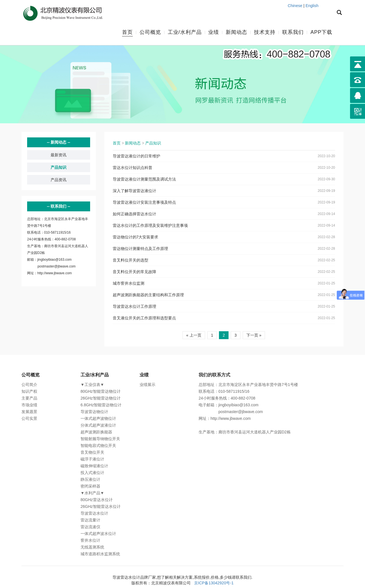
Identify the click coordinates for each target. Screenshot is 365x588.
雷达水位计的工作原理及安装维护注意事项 (150, 226)
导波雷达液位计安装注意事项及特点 (144, 203)
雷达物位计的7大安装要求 (136, 237)
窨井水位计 (90, 541)
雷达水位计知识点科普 (132, 168)
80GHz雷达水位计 (97, 500)
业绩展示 (147, 385)
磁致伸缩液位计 (94, 466)
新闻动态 (236, 32)
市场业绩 (29, 405)
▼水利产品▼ (92, 493)
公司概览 (150, 32)
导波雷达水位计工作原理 (134, 307)
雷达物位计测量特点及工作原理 (140, 249)
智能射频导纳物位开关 (100, 439)
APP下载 (321, 32)
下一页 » (254, 335)
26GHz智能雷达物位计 (101, 398)
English (312, 6)
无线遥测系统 (92, 547)
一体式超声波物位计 (98, 419)
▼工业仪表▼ (92, 385)
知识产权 (29, 392)
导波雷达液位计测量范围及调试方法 (144, 179)
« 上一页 (194, 335)
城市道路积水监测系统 (100, 554)
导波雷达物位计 (94, 412)
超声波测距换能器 (96, 432)
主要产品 (29, 398)
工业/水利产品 (185, 32)
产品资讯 (58, 180)
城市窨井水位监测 (129, 284)
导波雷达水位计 (94, 514)
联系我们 (293, 32)
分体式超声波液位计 (98, 425)
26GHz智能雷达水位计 (101, 507)
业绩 (214, 32)
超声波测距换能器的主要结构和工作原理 (148, 295)
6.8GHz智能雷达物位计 (101, 405)
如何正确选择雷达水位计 (134, 214)
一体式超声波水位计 (98, 534)
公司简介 (29, 385)
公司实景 (29, 419)
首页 (127, 32)
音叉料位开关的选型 (131, 260)
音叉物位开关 (92, 453)
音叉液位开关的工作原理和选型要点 (144, 318)
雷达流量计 (90, 520)
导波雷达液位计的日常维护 (136, 156)
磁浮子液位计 (92, 459)
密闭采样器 (90, 486)
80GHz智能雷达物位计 (101, 392)
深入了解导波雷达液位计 (134, 191)
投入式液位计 (92, 473)
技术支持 (265, 32)
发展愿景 (29, 412)
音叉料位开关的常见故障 (134, 272)
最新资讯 (58, 155)
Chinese (295, 6)
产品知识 (58, 168)
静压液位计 (90, 480)
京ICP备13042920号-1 (214, 583)
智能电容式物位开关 (98, 446)
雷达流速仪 (90, 527)
